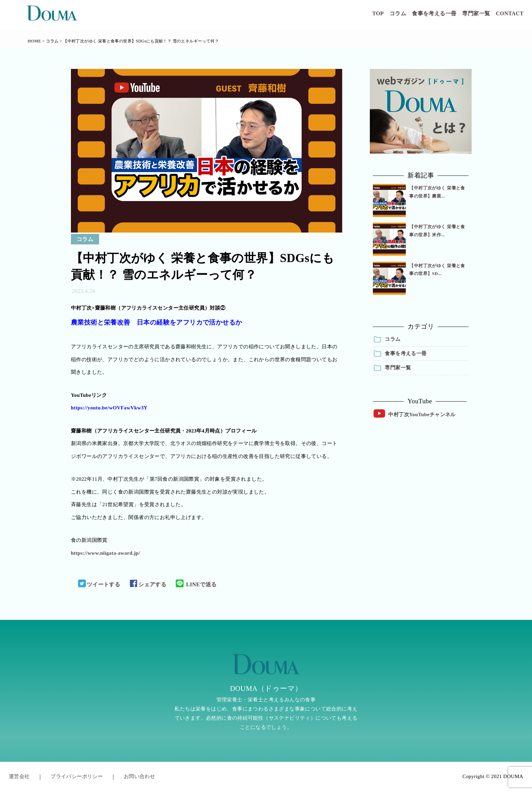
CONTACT (510, 13)
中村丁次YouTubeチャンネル (422, 415)
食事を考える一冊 (434, 13)
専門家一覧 (476, 13)
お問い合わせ (139, 776)
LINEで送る (196, 584)
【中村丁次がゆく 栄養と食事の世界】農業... (437, 192)
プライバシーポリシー (77, 776)
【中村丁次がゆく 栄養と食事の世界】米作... (437, 231)
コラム (398, 13)
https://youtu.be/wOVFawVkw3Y (109, 408)
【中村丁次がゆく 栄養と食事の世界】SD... (437, 270)
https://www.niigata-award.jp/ (106, 553)
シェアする (148, 584)
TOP (378, 13)
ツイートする (99, 584)
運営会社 (19, 776)
